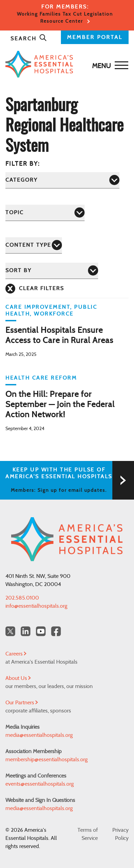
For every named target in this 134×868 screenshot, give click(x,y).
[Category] (62, 180)
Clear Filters (41, 288)
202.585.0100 (22, 598)
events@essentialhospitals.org (40, 784)
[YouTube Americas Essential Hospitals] (41, 631)
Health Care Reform (41, 378)
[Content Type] (34, 245)
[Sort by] (52, 271)
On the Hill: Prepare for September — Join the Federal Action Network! (60, 405)
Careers (16, 654)
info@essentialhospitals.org (36, 606)
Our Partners (22, 703)
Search (29, 39)
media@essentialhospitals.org (39, 735)
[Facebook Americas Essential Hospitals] (56, 631)
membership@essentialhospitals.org (47, 760)
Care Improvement (38, 307)
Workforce (54, 314)
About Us (18, 678)
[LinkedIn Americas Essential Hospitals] (26, 631)
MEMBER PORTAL (95, 37)
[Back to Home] (65, 64)
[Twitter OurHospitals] (10, 631)
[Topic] (45, 213)
